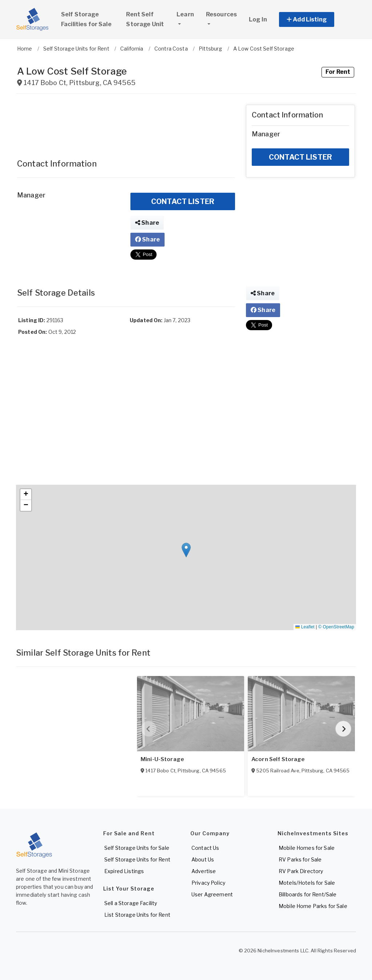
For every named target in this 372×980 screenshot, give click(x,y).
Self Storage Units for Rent (137, 859)
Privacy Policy (208, 883)
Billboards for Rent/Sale (308, 894)
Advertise (204, 871)
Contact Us (205, 848)
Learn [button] (188, 19)
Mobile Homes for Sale (307, 848)
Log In (258, 19)
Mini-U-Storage (162, 759)
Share (147, 223)
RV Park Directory (301, 871)
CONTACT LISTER (183, 201)
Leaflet (305, 627)
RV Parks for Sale (300, 859)
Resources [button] (221, 14)
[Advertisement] (126, 123)
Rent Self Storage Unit (145, 19)
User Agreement (212, 894)
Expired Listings (124, 871)
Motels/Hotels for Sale (307, 883)
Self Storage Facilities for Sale (86, 19)
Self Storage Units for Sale (137, 848)
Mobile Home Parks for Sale (313, 906)
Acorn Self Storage (278, 759)
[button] (315, 19)
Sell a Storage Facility (131, 903)
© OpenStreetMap (336, 627)
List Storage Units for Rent (137, 915)
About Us (203, 859)
